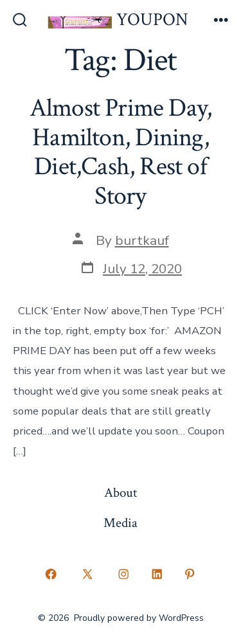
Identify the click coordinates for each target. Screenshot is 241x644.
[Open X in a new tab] (87, 575)
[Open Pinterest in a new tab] (190, 575)
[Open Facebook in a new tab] (51, 575)
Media (121, 523)
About (121, 493)
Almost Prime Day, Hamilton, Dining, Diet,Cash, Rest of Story (121, 152)
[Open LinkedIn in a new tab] (157, 575)
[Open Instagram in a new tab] (124, 575)
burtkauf (142, 240)
